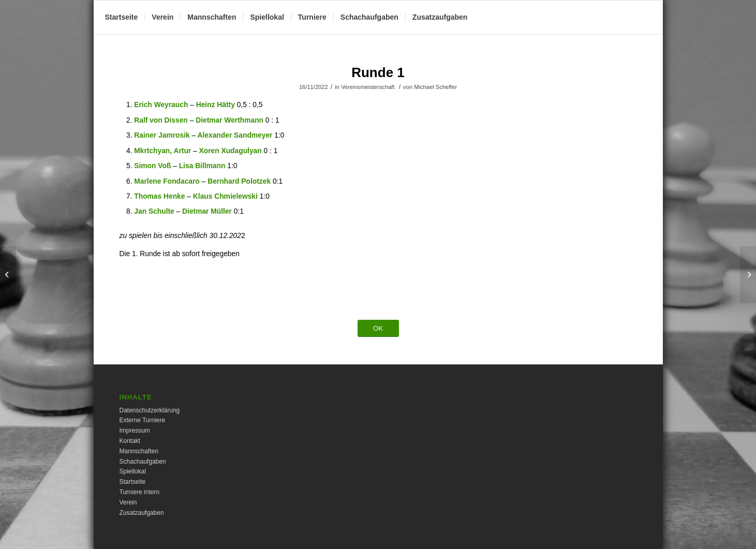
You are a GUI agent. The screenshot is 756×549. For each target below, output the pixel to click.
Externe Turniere (143, 420)
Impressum (135, 431)
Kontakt (130, 441)
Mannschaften (139, 451)
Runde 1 (378, 72)
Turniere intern (140, 492)
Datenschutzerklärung (150, 410)
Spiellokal (133, 471)
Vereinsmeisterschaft (368, 87)
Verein (128, 502)
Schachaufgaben (143, 462)
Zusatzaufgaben (142, 513)
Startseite (133, 482)
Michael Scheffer (435, 87)
